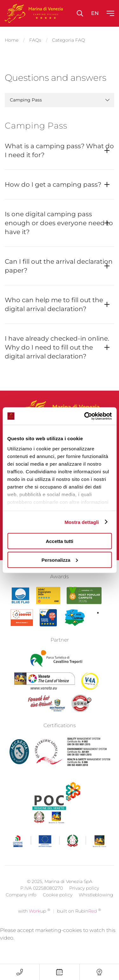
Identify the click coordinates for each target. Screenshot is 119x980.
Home (12, 40)
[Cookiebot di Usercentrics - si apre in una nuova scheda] (85, 416)
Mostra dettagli (82, 522)
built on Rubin (79, 921)
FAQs (35, 40)
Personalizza (60, 560)
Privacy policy (84, 898)
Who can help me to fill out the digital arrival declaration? (54, 304)
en (95, 13)
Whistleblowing (96, 905)
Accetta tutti (60, 541)
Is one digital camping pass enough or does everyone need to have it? (59, 223)
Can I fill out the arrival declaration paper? (59, 266)
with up (34, 921)
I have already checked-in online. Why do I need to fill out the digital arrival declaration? (57, 347)
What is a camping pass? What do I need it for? (59, 150)
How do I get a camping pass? (53, 184)
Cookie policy (58, 905)
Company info (21, 905)
